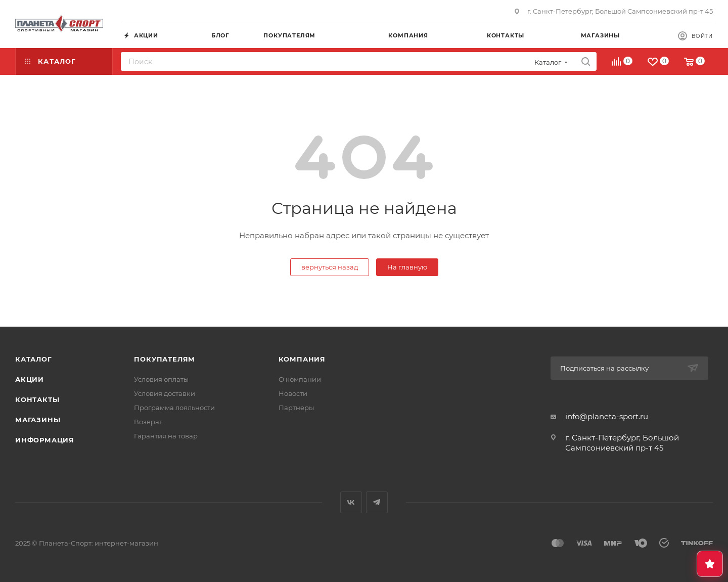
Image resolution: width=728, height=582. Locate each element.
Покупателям (165, 359)
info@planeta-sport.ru (607, 416)
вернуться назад (330, 267)
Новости (293, 393)
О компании (300, 379)
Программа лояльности (174, 408)
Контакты (37, 399)
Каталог (34, 359)
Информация (45, 440)
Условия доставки (165, 393)
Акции (30, 379)
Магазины (38, 420)
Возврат (148, 422)
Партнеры (296, 408)
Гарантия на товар (166, 436)
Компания (302, 359)
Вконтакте (351, 502)
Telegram (377, 502)
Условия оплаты (161, 379)
